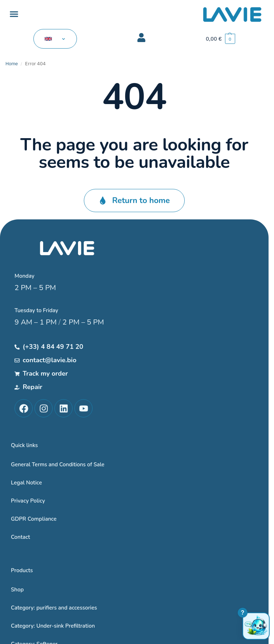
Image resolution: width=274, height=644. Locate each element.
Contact (21, 537)
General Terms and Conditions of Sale (58, 465)
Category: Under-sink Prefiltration (53, 626)
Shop (17, 590)
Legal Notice (26, 483)
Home (12, 64)
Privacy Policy (28, 501)
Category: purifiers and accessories (54, 608)
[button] (14, 14)
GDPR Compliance (34, 519)
